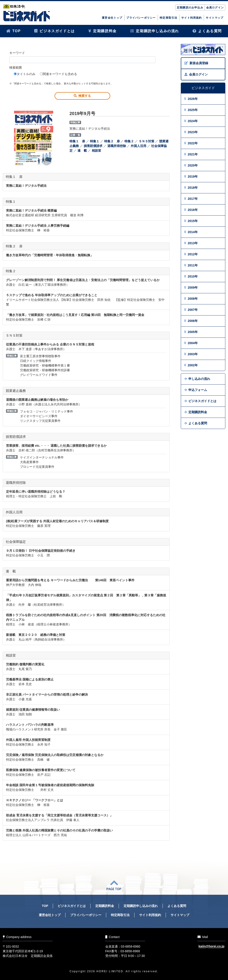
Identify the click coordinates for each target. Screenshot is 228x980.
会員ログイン (215, 8)
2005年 (191, 332)
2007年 (191, 310)
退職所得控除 (117, 146)
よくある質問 (207, 31)
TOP (13, 31)
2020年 (191, 165)
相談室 (96, 151)
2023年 (191, 132)
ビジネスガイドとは (55, 31)
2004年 (191, 343)
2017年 (191, 199)
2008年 (191, 299)
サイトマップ (215, 18)
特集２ (129, 141)
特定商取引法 (168, 18)
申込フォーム (196, 390)
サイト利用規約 (191, 18)
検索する (82, 96)
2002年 (191, 365)
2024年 (191, 121)
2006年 (191, 321)
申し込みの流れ (197, 379)
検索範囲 (16, 67)
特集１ (95, 141)
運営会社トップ (112, 18)
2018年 (191, 188)
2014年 (191, 232)
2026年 (191, 99)
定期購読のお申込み (190, 8)
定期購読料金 (103, 31)
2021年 (191, 154)
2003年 (191, 354)
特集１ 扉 (77, 141)
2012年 (191, 254)
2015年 (191, 221)
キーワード (17, 53)
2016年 (191, 210)
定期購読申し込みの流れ (155, 31)
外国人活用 (138, 146)
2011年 (191, 265)
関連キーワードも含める (58, 74)
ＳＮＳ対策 (147, 141)
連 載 (82, 151)
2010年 (191, 276)
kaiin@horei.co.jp (211, 946)
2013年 (191, 243)
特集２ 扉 (112, 141)
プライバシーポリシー (141, 18)
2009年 (191, 288)
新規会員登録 (196, 63)
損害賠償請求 (93, 146)
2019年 (191, 177)
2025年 (191, 110)
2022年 (191, 143)
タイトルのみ (25, 74)
